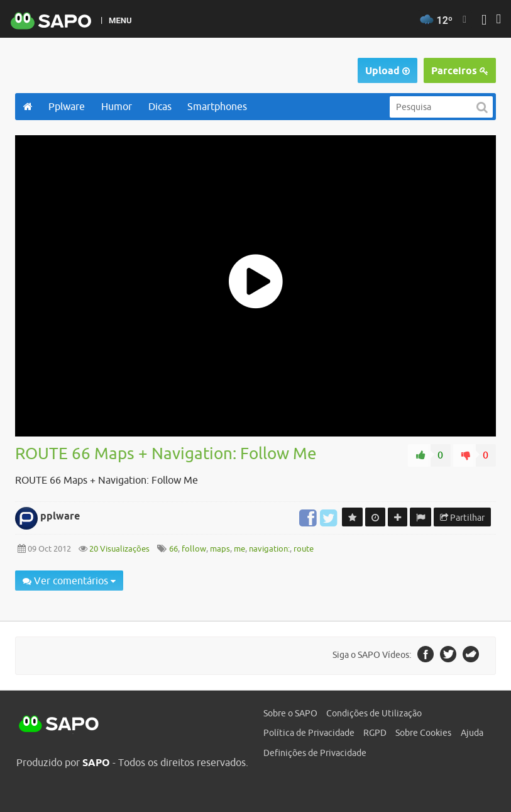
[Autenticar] (484, 21)
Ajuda (472, 733)
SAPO (59, 725)
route (304, 549)
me (239, 549)
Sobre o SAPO (290, 713)
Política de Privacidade (309, 733)
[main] (256, 370)
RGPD (375, 733)
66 (173, 549)
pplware (60, 516)
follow (194, 549)
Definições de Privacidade (315, 753)
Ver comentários (69, 581)
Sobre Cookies (423, 733)
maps (220, 549)
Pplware (67, 106)
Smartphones (217, 106)
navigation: (269, 549)
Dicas (160, 106)
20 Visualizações (118, 549)
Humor (117, 106)
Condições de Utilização (374, 713)
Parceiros (460, 71)
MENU (120, 20)
